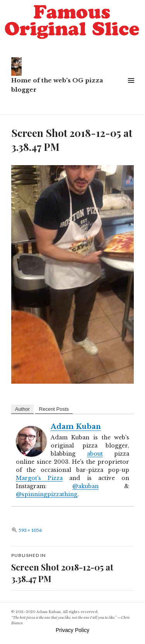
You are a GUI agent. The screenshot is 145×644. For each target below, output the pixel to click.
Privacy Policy (72, 630)
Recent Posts (54, 409)
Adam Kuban (76, 427)
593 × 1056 (30, 530)
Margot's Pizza (39, 478)
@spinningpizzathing (47, 494)
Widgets (131, 89)
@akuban (85, 486)
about (95, 454)
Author (22, 409)
